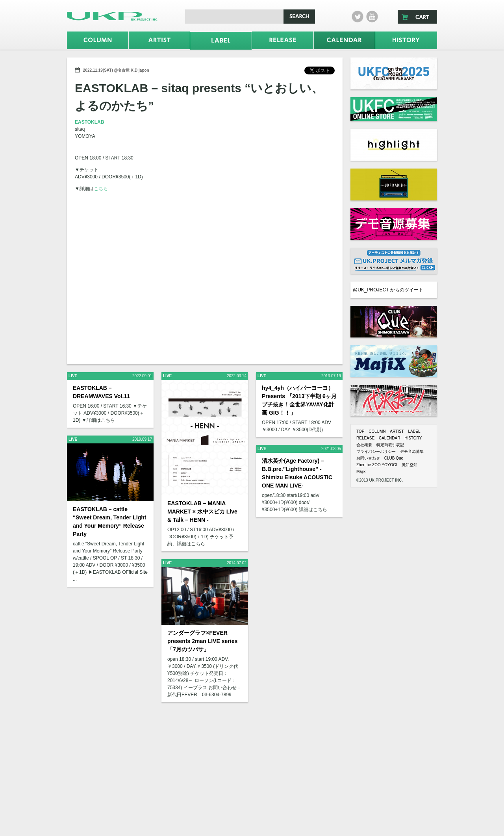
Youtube (372, 17)
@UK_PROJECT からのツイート (388, 290)
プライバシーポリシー (376, 451)
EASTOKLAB (89, 122)
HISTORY (413, 438)
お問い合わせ (368, 458)
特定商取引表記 (390, 445)
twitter (358, 17)
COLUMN (377, 431)
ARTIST (397, 431)
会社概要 (364, 445)
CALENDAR (389, 438)
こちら (101, 189)
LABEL (414, 431)
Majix (361, 472)
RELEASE (365, 438)
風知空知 (409, 465)
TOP (360, 431)
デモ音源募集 (412, 451)
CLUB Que (394, 458)
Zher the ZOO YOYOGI (377, 465)
